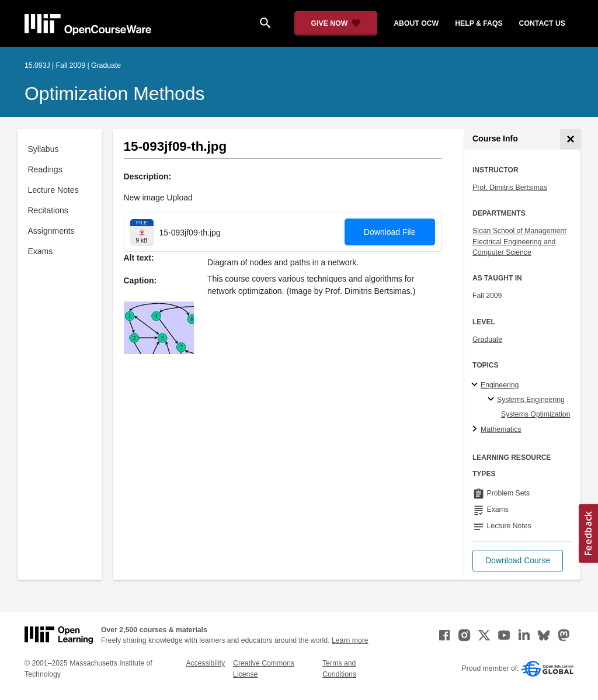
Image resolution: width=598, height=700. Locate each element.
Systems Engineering (531, 400)
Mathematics (501, 429)
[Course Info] (570, 139)
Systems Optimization (536, 414)
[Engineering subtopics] (476, 385)
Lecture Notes (53, 190)
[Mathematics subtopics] (476, 429)
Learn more (350, 640)
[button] (518, 561)
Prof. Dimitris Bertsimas (510, 188)
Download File (390, 232)
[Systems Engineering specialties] (493, 400)
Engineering (500, 385)
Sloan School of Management (519, 231)
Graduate (487, 339)
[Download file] (142, 232)
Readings (45, 169)
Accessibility (205, 663)
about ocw (416, 23)
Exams (41, 251)
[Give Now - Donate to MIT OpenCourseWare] (336, 23)
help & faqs (479, 23)
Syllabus (44, 149)
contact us (542, 23)
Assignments (51, 231)
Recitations (48, 210)
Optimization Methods (115, 93)
